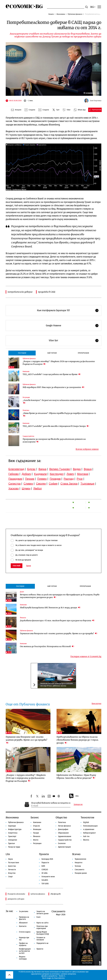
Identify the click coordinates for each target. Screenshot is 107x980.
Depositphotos (59, 978)
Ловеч (70, 474)
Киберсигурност (90, 833)
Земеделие (13, 840)
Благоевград (16, 469)
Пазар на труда (14, 847)
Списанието (79, 870)
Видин (77, 469)
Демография (63, 829)
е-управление (89, 829)
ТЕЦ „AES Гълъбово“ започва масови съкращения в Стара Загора (56, 426)
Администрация (64, 847)
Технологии (87, 817)
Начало (51, 14)
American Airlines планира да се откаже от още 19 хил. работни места (57, 685)
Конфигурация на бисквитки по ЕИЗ (25, 951)
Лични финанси (64, 826)
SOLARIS (45, 880)
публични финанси (38, 894)
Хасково (14, 488)
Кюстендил (57, 474)
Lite (8, 854)
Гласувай (17, 566)
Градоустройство (28, 436)
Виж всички (96, 704)
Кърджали (40, 474)
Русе (80, 479)
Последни (22, 353)
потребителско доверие (20, 292)
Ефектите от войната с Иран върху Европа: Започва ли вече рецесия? (76, 777)
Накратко (79, 863)
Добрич (26, 474)
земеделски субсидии (16, 899)
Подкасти (45, 863)
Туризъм (11, 843)
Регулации (26, 397)
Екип (38, 917)
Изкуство (12, 873)
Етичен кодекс (25, 932)
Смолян (41, 484)
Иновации (37, 829)
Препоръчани (83, 353)
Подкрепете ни (42, 943)
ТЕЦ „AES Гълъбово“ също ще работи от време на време (52, 374)
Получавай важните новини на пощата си (51, 803)
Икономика (61, 14)
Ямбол (38, 488)
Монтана (83, 474)
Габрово (14, 474)
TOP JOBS (45, 884)
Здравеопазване (65, 836)
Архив (29, 566)
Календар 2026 (47, 859)
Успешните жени (48, 877)
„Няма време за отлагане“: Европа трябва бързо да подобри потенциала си (59, 415)
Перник (30, 479)
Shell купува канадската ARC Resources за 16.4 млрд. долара (50, 607)
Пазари (36, 833)
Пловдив (55, 479)
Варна (42, 469)
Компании (26, 371)
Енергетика (13, 833)
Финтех (86, 840)
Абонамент (23, 923)
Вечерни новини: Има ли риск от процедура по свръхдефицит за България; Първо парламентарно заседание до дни (60, 596)
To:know (78, 866)
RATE (43, 866)
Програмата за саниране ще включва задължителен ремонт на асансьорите (54, 440)
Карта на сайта (42, 923)
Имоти (36, 840)
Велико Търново (60, 469)
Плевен (42, 479)
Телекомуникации (90, 826)
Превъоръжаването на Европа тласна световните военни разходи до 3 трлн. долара (78, 740)
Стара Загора (69, 484)
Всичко (76, 854)
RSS (74, 796)
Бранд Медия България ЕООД (43, 933)
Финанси (23, 618)
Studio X (62, 976)
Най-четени (52, 353)
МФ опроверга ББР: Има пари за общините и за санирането (54, 387)
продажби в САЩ (47, 292)
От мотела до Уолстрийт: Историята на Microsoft (47, 646)
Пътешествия (14, 863)
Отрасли (36, 826)
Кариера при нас (24, 939)
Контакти (23, 926)
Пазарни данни (81, 873)
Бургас (31, 469)
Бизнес (35, 817)
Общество (61, 817)
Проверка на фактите (24, 918)
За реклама (24, 911)
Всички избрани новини (87, 449)
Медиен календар (23, 958)
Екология (62, 843)
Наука (11, 859)
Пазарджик (15, 479)
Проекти (44, 854)
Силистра (15, 484)
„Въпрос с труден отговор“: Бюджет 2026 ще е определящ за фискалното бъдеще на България (59, 363)
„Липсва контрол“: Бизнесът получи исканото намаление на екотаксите (59, 402)
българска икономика (16, 894)
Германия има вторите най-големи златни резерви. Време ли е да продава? (59, 633)
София (53, 484)
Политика (26, 410)
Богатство (12, 866)
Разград (69, 479)
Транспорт (12, 836)
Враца (88, 469)
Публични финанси (75, 14)
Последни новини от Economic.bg (86, 657)
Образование (63, 833)
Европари (12, 826)
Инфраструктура (15, 829)
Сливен (28, 484)
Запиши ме (78, 805)
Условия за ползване (41, 939)
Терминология (80, 859)
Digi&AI (86, 822)
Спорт (10, 877)
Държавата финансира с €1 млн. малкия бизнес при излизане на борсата (57, 620)
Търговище (87, 484)
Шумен (26, 488)
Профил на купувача (23, 944)
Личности (12, 870)
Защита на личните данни (43, 912)
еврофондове (56, 894)
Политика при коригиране (42, 927)
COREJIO (45, 870)
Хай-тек (86, 836)
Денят (22, 592)
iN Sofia (44, 873)
